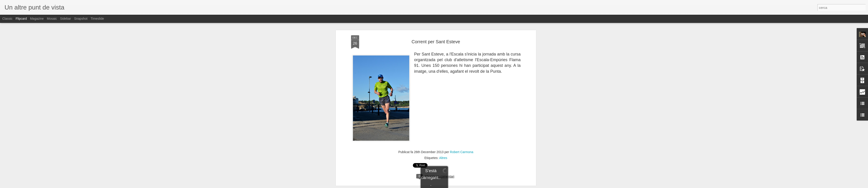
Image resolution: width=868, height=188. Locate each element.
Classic (7, 19)
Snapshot (81, 19)
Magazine (37, 19)
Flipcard (21, 19)
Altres (443, 156)
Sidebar (66, 19)
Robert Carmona (462, 150)
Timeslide (97, 19)
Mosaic (52, 19)
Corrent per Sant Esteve (436, 40)
